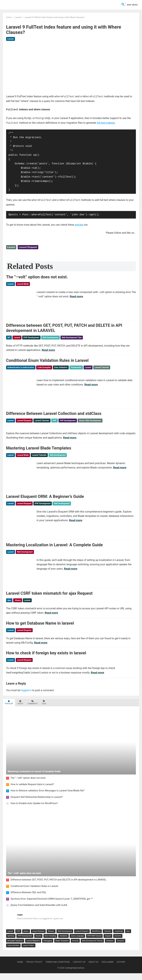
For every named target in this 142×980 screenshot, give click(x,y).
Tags (44, 709)
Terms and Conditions (58, 969)
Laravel (18, 17)
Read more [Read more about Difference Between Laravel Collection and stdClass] (70, 439)
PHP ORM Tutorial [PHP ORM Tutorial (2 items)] (94, 943)
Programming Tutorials (122, 368)
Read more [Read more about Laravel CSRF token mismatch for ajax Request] (51, 618)
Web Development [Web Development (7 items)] (65, 938)
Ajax (9, 605)
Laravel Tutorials (102, 368)
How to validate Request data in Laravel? (32, 791)
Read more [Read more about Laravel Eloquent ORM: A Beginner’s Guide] (76, 523)
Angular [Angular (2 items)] (108, 943)
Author (121, 969)
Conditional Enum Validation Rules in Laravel (47, 361)
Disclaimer (108, 969)
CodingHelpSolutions (75, 975)
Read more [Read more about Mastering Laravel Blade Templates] (120, 470)
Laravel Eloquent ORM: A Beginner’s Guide (45, 499)
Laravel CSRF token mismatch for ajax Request (49, 598)
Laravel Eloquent (28, 246)
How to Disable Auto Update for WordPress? (34, 810)
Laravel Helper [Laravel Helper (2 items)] (28, 952)
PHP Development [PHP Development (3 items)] (25, 943)
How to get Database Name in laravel (40, 629)
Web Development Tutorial (85, 372)
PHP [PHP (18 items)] (18, 938)
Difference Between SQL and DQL (28, 899)
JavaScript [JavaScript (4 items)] (119, 938)
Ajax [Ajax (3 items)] (128, 938)
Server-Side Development (90, 422)
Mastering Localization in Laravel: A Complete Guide (54, 549)
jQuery (18, 605)
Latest (20, 709)
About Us (94, 969)
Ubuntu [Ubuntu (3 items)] (38, 943)
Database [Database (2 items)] (110, 947)
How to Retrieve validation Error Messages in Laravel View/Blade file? (48, 797)
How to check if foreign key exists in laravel (46, 660)
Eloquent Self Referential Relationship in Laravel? (37, 804)
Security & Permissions (18, 372)
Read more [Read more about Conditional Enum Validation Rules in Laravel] (91, 385)
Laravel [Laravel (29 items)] (10, 938)
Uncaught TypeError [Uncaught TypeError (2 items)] (15, 947)
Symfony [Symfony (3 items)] (11, 943)
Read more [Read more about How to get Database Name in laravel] (41, 648)
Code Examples (44, 368)
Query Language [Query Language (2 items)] (77, 943)
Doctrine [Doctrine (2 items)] (118, 943)
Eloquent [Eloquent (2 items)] (121, 947)
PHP (55, 422)
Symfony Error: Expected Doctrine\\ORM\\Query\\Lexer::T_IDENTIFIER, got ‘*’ (52, 906)
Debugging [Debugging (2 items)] (48, 947)
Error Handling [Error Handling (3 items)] (50, 943)
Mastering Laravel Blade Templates (39, 450)
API (9, 337)
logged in (26, 697)
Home (9, 17)
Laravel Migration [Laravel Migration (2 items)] (33, 947)
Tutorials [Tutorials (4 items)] (108, 938)
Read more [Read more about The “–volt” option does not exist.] (76, 295)
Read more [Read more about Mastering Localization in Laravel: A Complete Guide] (71, 573)
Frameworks (76, 368)
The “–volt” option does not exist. (37, 275)
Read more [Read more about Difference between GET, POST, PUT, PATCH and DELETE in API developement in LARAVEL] (48, 349)
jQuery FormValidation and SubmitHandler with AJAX (39, 912)
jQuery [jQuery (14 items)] (26, 938)
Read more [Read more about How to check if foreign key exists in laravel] (98, 679)
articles (79, 223)
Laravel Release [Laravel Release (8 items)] (38, 938)
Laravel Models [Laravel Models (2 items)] (13, 952)
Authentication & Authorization (21, 368)
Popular (9, 709)
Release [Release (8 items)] (51, 938)
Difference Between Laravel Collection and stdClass (54, 415)
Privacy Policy (34, 969)
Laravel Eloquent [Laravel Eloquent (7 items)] (82, 938)
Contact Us (79, 969)
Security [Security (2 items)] (75, 947)
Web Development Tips (72, 337)
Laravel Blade (23, 282)
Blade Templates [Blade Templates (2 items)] (62, 947)
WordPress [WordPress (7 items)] (96, 938)
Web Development (50, 337)
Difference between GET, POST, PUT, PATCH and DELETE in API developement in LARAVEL (59, 887)
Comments (32, 709)
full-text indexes (106, 122)
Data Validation (61, 368)
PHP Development (31, 337)
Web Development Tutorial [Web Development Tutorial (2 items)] (92, 947)
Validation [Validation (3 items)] (63, 943)
